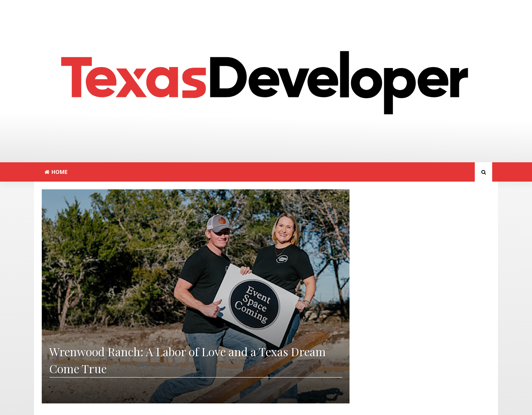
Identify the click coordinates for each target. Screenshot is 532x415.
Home (56, 172)
